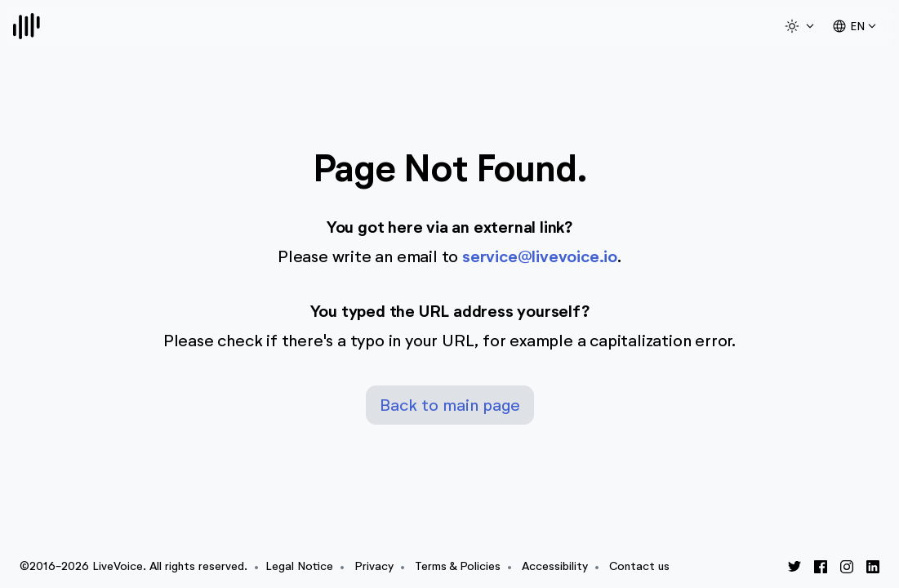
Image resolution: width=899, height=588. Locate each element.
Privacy (374, 566)
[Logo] (27, 26)
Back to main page (450, 405)
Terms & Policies (458, 566)
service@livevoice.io (540, 257)
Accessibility (555, 566)
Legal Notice (299, 566)
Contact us (639, 566)
